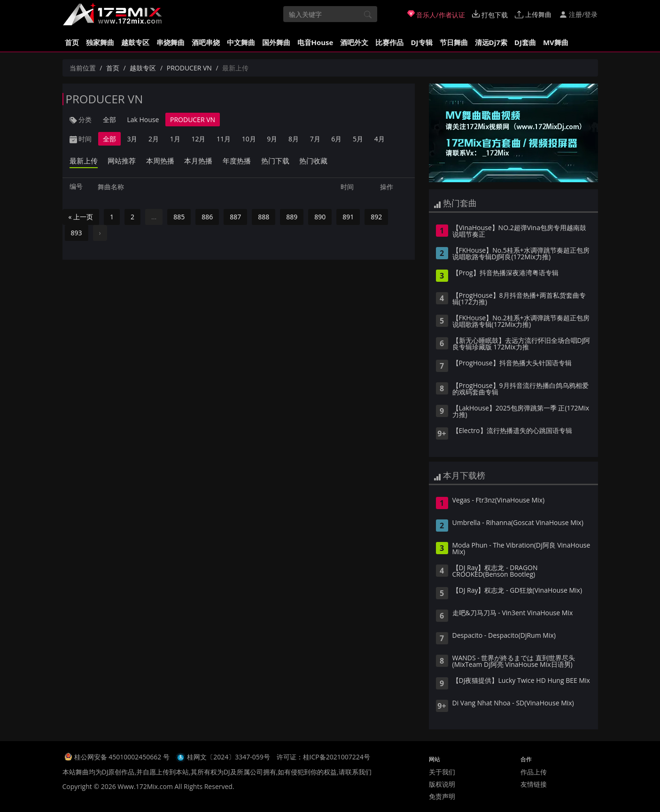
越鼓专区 (135, 42)
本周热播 (160, 161)
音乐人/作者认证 (436, 15)
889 (292, 217)
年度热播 (237, 161)
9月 (272, 139)
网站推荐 (122, 161)
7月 (315, 139)
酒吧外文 (354, 42)
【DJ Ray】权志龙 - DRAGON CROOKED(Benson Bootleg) (495, 572)
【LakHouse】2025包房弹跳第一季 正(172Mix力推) (521, 412)
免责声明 (442, 796)
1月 (175, 139)
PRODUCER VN (189, 68)
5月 (358, 139)
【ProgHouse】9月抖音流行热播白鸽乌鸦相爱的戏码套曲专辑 (520, 389)
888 (264, 217)
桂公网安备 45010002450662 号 (123, 757)
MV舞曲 (556, 42)
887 (235, 217)
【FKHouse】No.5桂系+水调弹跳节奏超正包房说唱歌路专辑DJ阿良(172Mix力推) (521, 254)
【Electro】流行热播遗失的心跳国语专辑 (512, 431)
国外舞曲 (276, 42)
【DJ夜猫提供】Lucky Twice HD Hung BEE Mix (521, 681)
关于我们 (442, 772)
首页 (72, 42)
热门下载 (275, 161)
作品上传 (534, 772)
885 (179, 217)
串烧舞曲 (171, 42)
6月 (336, 139)
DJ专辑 (421, 42)
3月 (132, 139)
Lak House (143, 120)
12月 (198, 139)
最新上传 (84, 161)
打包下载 (490, 15)
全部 (109, 120)
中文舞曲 (241, 42)
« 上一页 (81, 217)
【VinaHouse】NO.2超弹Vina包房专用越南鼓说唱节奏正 (519, 232)
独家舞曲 (100, 42)
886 (207, 217)
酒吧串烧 (206, 42)
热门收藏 (313, 161)
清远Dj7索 (491, 42)
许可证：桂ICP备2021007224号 (323, 757)
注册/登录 (578, 14)
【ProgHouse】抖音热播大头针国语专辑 (512, 363)
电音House (315, 42)
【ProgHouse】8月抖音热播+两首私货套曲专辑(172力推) (519, 299)
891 (348, 217)
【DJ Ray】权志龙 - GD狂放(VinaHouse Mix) (517, 591)
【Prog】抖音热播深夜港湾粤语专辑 (505, 273)
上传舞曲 (533, 14)
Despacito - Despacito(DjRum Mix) (504, 636)
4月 (380, 139)
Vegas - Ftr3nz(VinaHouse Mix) (499, 501)
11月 (224, 139)
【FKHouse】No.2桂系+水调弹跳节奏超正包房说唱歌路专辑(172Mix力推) (521, 322)
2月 (154, 139)
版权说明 (442, 784)
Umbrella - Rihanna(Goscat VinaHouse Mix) (518, 523)
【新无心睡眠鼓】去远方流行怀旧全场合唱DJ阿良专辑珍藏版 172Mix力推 (521, 344)
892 (376, 217)
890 (320, 217)
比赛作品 (389, 42)
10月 (249, 139)
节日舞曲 (454, 42)
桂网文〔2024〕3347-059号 (229, 757)
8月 (294, 139)
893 (77, 233)
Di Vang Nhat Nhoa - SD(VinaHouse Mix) (513, 704)
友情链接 (534, 784)
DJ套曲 (525, 42)
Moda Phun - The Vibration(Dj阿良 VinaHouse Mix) (521, 549)
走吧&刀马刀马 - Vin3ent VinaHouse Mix (513, 613)
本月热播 (198, 161)
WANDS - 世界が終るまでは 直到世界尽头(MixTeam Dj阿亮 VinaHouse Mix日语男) (514, 662)
